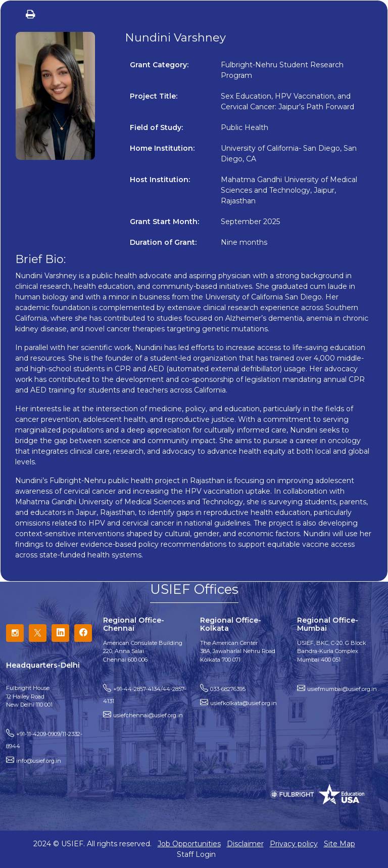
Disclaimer (245, 844)
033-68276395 (228, 689)
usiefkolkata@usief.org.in (244, 703)
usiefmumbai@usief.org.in (342, 689)
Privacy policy (294, 844)
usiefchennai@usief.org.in (148, 715)
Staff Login (196, 854)
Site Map (339, 844)
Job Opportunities (189, 844)
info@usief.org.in (39, 761)
